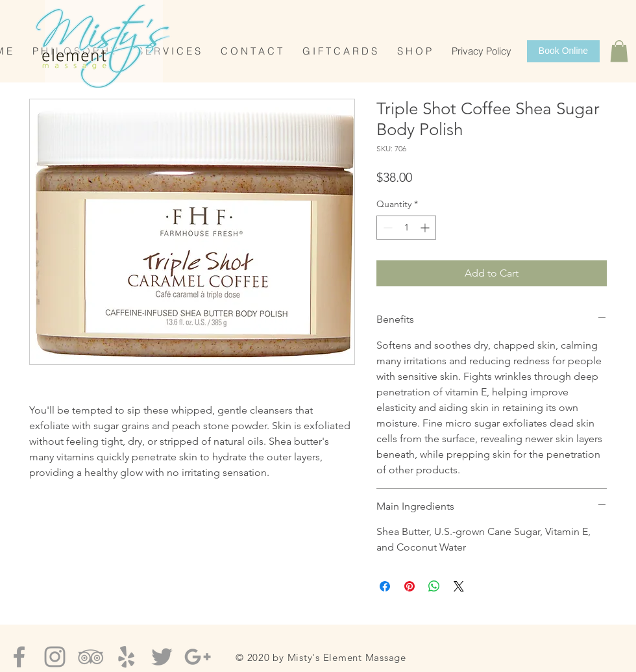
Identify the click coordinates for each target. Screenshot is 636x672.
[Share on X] (459, 586)
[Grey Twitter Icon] (162, 657)
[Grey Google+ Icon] (198, 657)
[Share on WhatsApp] (434, 586)
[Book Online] (563, 51)
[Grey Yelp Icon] (126, 657)
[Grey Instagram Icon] (55, 657)
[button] (619, 51)
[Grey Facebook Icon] (19, 657)
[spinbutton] (406, 228)
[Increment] (426, 228)
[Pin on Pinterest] (410, 586)
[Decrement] (386, 228)
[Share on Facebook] (385, 586)
